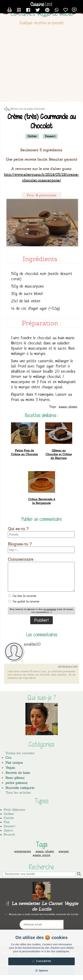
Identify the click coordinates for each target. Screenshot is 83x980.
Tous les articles (18, 792)
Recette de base (18, 773)
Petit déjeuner (14, 810)
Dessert (10, 826)
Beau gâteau (15, 778)
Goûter (9, 814)
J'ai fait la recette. (23, 596)
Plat (7, 822)
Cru (8, 758)
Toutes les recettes (20, 753)
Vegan (10, 768)
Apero (8, 830)
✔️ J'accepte (42, 961)
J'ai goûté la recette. (24, 601)
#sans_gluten (45, 851)
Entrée (9, 818)
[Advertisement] (34, 64)
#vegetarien (23, 851)
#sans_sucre (41, 855)
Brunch (9, 834)
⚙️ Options (41, 971)
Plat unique (14, 763)
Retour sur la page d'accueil (28, 109)
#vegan (64, 851)
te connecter (50, 609)
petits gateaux (16, 783)
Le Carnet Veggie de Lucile (41, 13)
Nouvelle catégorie (20, 788)
